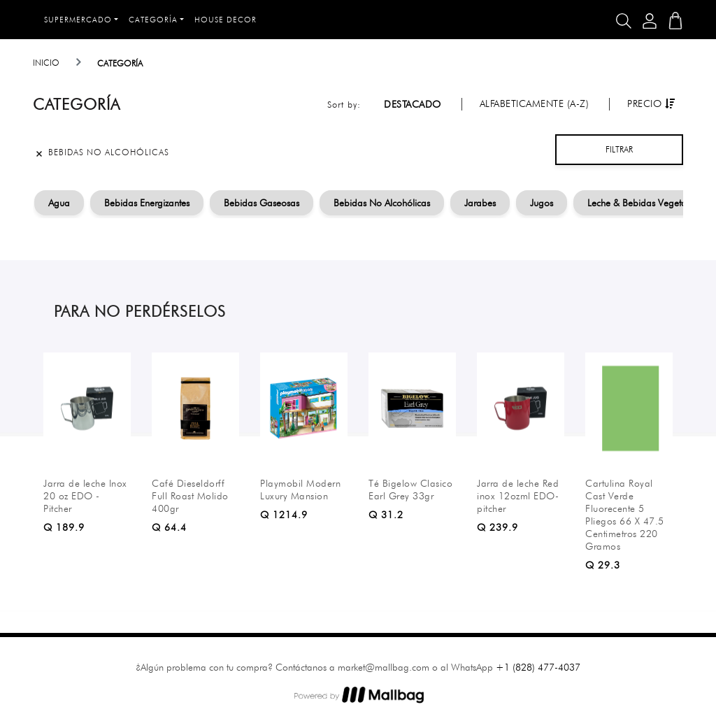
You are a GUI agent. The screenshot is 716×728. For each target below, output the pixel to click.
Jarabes (480, 203)
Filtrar (619, 149)
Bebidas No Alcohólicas (382, 203)
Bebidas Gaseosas (262, 203)
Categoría (153, 20)
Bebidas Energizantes (147, 203)
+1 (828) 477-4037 (538, 667)
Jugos (542, 203)
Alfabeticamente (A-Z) (535, 104)
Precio (651, 104)
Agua (59, 203)
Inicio (46, 63)
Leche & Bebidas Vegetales (642, 203)
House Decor (225, 20)
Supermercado (78, 20)
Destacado (413, 104)
